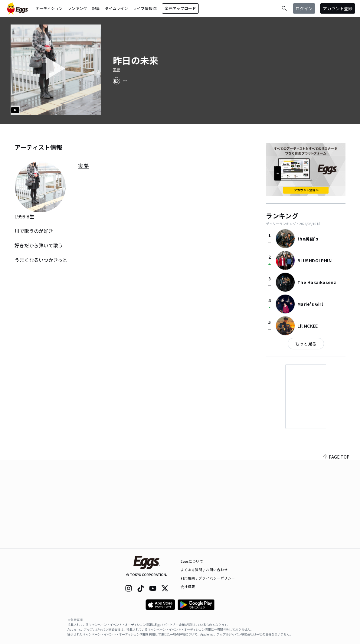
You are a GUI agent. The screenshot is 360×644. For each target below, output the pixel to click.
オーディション (49, 8)
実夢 (116, 70)
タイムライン (116, 8)
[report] (125, 81)
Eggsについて (192, 561)
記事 (96, 8)
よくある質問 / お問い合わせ (204, 570)
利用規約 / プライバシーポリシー (208, 578)
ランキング (77, 8)
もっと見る (306, 344)
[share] (116, 81)
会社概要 (188, 587)
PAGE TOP (336, 544)
